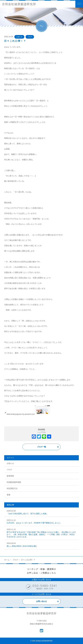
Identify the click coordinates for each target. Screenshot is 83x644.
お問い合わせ (41, 601)
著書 (9, 495)
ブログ (30, 37)
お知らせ (19, 37)
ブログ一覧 (41, 447)
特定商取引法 (12, 488)
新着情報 (10, 476)
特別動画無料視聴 (14, 482)
